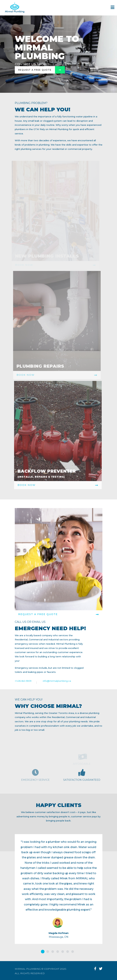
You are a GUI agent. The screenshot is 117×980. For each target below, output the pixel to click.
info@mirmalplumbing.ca (57, 681)
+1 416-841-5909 (23, 681)
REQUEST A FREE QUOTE (59, 614)
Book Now (56, 485)
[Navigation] (113, 8)
